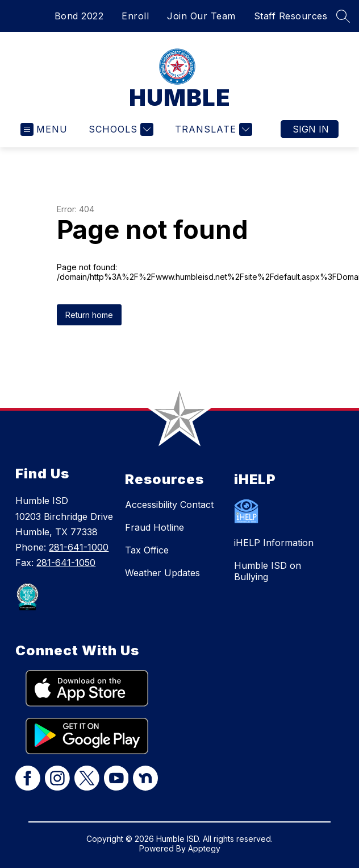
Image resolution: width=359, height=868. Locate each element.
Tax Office (147, 550)
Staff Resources (291, 16)
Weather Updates (162, 573)
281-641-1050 (66, 563)
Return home (89, 315)
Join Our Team (201, 16)
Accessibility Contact (169, 505)
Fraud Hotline (155, 527)
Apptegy (204, 848)
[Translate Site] (212, 129)
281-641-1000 (79, 547)
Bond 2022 (79, 16)
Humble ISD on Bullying (268, 571)
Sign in (311, 129)
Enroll (135, 16)
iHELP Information (274, 543)
